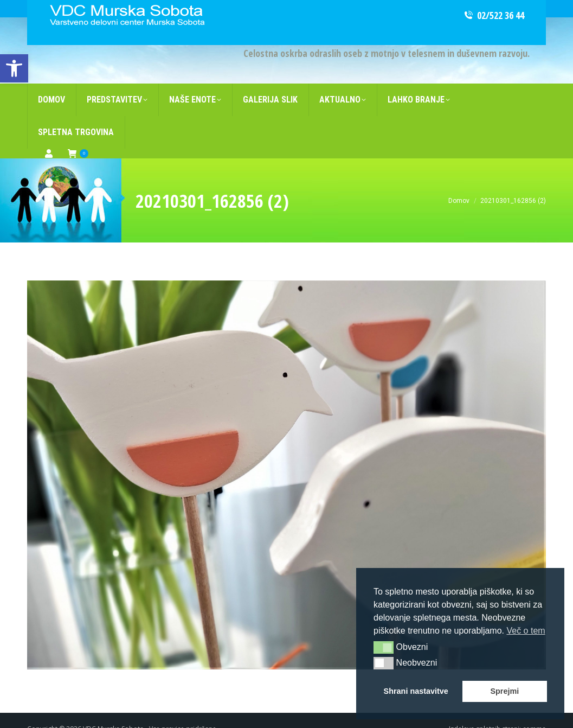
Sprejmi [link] (504, 691)
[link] (14, 68)
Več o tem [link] (526, 631)
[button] (384, 647)
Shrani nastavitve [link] (416, 691)
